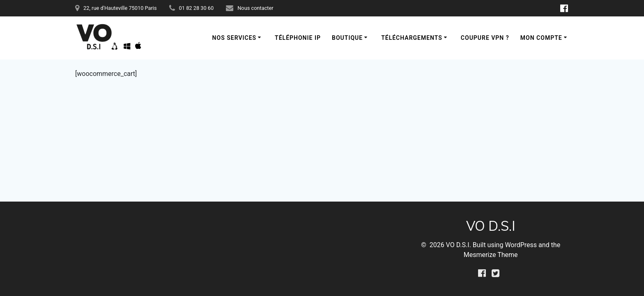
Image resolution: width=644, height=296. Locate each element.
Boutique (347, 38)
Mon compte (541, 38)
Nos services (235, 38)
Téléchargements (412, 38)
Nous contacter (255, 8)
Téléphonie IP (298, 38)
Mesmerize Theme (491, 255)
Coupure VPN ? (485, 38)
